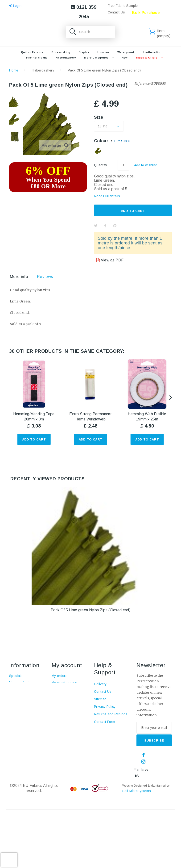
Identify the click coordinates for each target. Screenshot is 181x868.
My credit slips (63, 695)
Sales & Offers (147, 58)
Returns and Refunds (111, 714)
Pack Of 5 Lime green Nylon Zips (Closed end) (90, 610)
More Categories (96, 58)
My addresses (63, 701)
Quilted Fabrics (32, 52)
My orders (60, 676)
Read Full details (107, 196)
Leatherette (152, 52)
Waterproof (126, 52)
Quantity (101, 165)
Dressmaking (61, 52)
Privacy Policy (105, 707)
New (125, 58)
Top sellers (18, 689)
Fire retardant (37, 58)
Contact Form (105, 722)
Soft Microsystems (137, 791)
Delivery (100, 684)
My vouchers (62, 715)
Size (99, 117)
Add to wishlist (145, 165)
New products (20, 683)
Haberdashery (66, 58)
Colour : (112, 141)
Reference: (143, 84)
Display (84, 52)
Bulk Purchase (146, 13)
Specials (16, 676)
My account (67, 665)
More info (19, 277)
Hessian (103, 52)
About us (16, 708)
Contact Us (116, 12)
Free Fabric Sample (123, 6)
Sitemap (100, 699)
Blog (13, 715)
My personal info (64, 708)
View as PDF (112, 260)
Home (14, 70)
